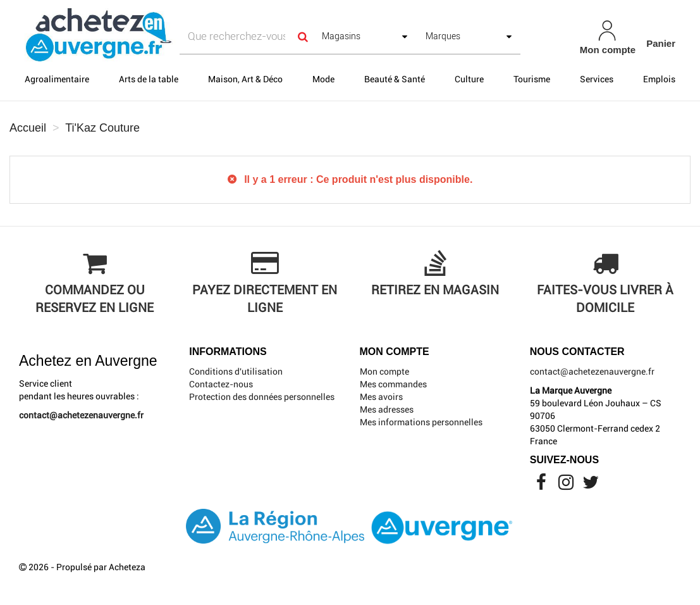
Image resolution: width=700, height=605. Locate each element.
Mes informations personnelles (421, 422)
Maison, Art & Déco (245, 79)
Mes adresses (387, 409)
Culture (469, 79)
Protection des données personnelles (262, 397)
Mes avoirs (381, 397)
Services (597, 79)
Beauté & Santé (395, 79)
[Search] (303, 36)
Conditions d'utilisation (236, 371)
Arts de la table (149, 79)
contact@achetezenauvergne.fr (81, 415)
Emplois (659, 79)
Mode (323, 79)
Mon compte (384, 371)
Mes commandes (393, 384)
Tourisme (532, 79)
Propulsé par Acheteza (101, 567)
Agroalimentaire (57, 79)
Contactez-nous (221, 384)
